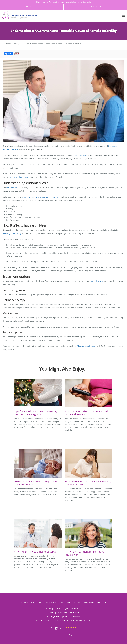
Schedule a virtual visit (81, 2)
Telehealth (54, 2)
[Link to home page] (19, 16)
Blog (27, 44)
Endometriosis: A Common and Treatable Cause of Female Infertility (57, 44)
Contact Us (102, 602)
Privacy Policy (50, 602)
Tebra (74, 635)
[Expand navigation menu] (124, 16)
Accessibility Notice (86, 602)
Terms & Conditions (67, 602)
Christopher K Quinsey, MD (12, 44)
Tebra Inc (38, 603)
